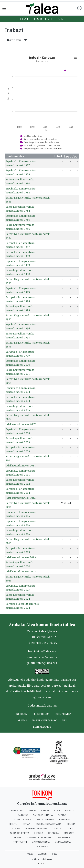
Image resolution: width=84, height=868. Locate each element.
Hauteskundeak (42, 19)
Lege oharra (41, 714)
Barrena (65, 820)
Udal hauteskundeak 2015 (21, 498)
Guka (70, 828)
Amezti (69, 810)
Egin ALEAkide (42, 727)
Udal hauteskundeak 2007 (21, 424)
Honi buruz (20, 714)
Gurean (42, 854)
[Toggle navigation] (5, 8)
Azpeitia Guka (22, 820)
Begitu (13, 824)
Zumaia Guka (63, 842)
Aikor (32, 810)
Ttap (54, 854)
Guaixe (57, 828)
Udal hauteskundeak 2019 (21, 557)
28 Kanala (42, 847)
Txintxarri (20, 842)
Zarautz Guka (41, 842)
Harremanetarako (45, 720)
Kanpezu (17, 40)
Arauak (22, 720)
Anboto (23, 815)
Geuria (71, 824)
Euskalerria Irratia (48, 824)
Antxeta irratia (43, 815)
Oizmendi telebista (40, 838)
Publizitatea (63, 714)
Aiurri (45, 810)
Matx (30, 854)
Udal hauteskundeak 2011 (21, 465)
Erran (26, 824)
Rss (64, 720)
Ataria (62, 815)
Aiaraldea (17, 810)
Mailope (69, 833)
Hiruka (39, 833)
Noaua (18, 838)
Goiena (15, 828)
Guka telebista (19, 833)
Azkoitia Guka (45, 820)
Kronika (53, 833)
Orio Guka (63, 838)
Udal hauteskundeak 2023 (21, 571)
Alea (57, 810)
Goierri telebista (36, 828)
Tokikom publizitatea (42, 859)
